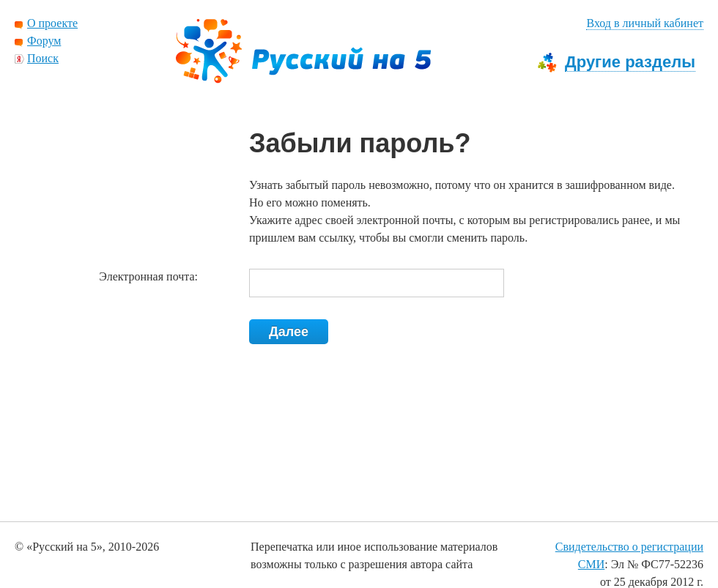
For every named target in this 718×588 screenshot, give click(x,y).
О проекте (52, 23)
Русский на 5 (303, 51)
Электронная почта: (148, 276)
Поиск (43, 58)
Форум (44, 41)
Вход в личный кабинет (645, 23)
